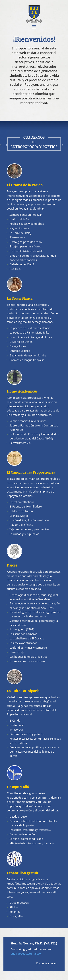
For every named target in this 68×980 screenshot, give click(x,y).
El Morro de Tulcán (21, 511)
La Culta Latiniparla (23, 692)
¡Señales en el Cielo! (22, 264)
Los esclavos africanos (23, 643)
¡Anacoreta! (16, 729)
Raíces (12, 566)
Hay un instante (19, 228)
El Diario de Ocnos (21, 342)
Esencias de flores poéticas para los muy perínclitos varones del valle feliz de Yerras (35, 751)
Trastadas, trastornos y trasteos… (30, 830)
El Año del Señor (20, 219)
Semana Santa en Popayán (26, 215)
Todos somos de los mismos (27, 661)
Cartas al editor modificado (26, 839)
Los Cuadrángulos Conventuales (29, 520)
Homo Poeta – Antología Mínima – (31, 337)
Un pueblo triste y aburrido (26, 251)
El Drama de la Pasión (25, 186)
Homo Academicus (22, 392)
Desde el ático (18, 816)
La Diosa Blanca (20, 299)
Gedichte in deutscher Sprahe (28, 355)
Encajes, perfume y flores (25, 246)
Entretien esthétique (22, 502)
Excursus (15, 269)
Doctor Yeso (17, 725)
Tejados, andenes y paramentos (29, 529)
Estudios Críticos (20, 351)
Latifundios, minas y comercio (28, 648)
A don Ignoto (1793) (22, 629)
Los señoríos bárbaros (23, 634)
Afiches (14, 907)
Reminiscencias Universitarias (28, 421)
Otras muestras (19, 903)
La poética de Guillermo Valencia (30, 328)
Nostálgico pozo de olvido (26, 242)
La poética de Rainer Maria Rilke (29, 332)
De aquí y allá (18, 788)
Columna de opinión (22, 834)
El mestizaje (17, 652)
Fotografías (16, 916)
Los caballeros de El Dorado (27, 638)
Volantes (15, 912)
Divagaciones (18, 346)
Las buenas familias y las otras (28, 657)
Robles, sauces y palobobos (27, 224)
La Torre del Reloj (20, 233)
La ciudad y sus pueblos (24, 534)
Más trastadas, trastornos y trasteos (32, 843)
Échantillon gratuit (23, 874)
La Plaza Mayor (19, 516)
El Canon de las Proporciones (31, 473)
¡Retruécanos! (18, 237)
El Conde (15, 720)
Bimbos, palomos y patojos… (28, 734)
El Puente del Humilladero (26, 506)
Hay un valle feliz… (21, 525)
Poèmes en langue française (27, 360)
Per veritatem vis (20, 443)
